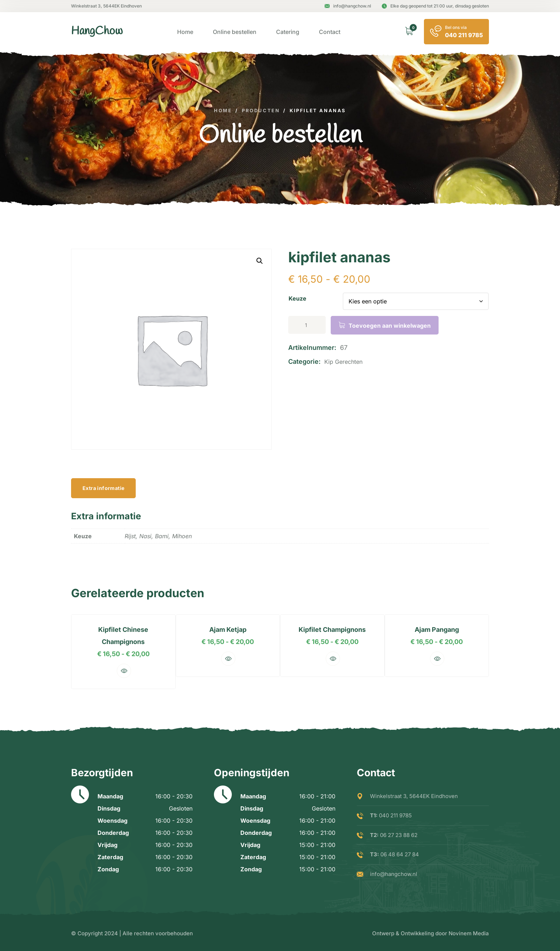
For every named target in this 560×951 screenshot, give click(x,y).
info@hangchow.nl (348, 6)
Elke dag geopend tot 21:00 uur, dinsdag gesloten (435, 6)
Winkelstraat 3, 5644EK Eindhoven (106, 6)
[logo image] (97, 32)
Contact (330, 32)
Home (185, 32)
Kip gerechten (343, 362)
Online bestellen (235, 32)
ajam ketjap (226, 630)
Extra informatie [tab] (103, 488)
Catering (288, 32)
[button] (260, 261)
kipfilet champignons (334, 630)
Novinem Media (469, 933)
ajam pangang (441, 630)
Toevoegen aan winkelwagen (390, 326)
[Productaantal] (307, 325)
